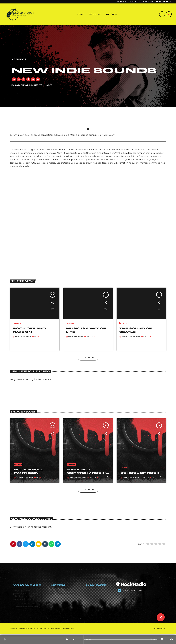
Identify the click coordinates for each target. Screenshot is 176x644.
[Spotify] (160, 2)
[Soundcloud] (164, 2)
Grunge (19, 59)
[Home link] (20, 14)
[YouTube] (157, 2)
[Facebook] (171, 2)
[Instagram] (167, 2)
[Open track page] (81, 639)
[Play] (169, 14)
